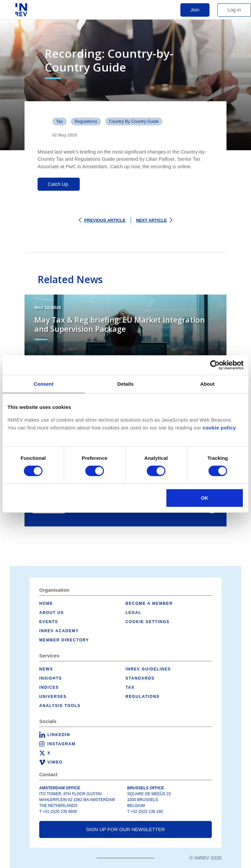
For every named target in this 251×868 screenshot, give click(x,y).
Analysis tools (60, 706)
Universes (53, 697)
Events (49, 622)
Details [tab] (125, 384)
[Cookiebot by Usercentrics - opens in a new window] (215, 365)
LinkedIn (59, 735)
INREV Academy (59, 631)
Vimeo (55, 762)
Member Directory (64, 640)
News (46, 669)
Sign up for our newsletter (125, 829)
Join (195, 10)
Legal (134, 613)
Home (46, 603)
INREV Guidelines (148, 669)
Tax (59, 121)
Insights (50, 678)
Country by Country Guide (134, 121)
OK (205, 498)
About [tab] (208, 384)
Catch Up (59, 184)
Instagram (61, 744)
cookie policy (219, 428)
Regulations (86, 121)
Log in (234, 10)
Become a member (149, 603)
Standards (140, 678)
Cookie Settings (148, 622)
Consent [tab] (44, 384)
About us (51, 613)
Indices (49, 687)
